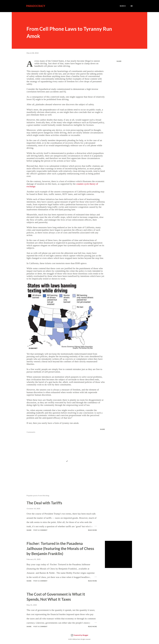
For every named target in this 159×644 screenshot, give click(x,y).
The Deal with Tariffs (44, 503)
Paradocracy (36, 6)
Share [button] (119, 61)
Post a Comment (40, 530)
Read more (92, 530)
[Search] (123, 6)
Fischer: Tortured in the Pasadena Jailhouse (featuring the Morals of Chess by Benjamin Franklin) (60, 548)
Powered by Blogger (79, 635)
